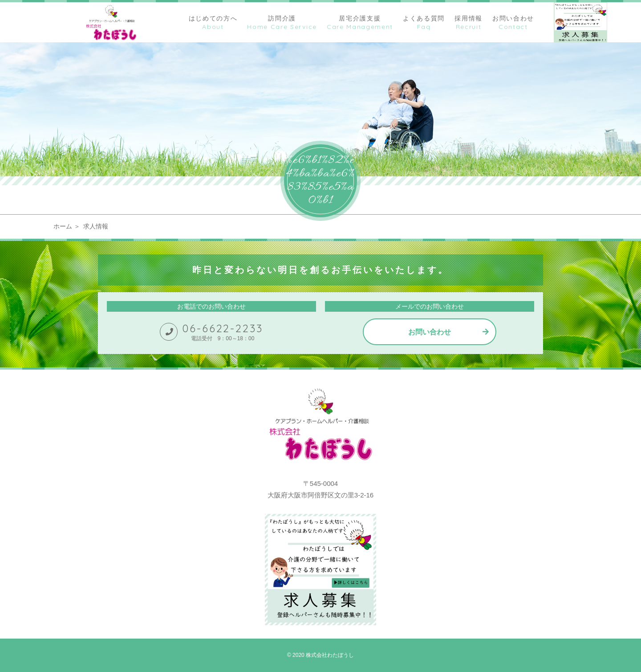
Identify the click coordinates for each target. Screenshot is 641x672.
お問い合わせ (430, 332)
